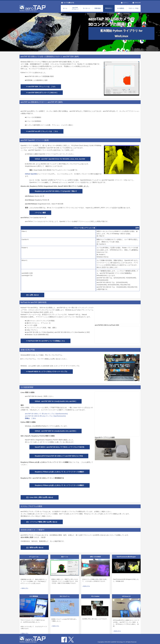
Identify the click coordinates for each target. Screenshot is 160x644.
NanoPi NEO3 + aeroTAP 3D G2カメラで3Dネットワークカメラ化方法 (60, 447)
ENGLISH (138, 3)
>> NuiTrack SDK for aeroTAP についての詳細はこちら (46, 341)
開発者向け (109, 8)
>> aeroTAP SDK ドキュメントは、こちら (41, 86)
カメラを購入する (69, 3)
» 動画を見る (24, 588)
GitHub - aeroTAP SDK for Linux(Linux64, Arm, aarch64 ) (56, 401)
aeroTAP (75, 8)
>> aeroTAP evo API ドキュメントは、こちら (42, 131)
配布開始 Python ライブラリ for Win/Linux (122, 33)
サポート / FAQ (134, 8)
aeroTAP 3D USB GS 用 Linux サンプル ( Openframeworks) (45, 416)
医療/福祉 (98, 8)
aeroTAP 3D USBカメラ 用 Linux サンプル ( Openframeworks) (46, 414)
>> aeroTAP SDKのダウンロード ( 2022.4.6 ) (42, 93)
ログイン (126, 3)
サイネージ (86, 8)
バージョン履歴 (40, 213)
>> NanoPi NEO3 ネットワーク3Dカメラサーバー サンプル (47, 372)
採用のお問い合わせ (36, 547)
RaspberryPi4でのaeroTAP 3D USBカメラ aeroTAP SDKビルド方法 (59, 456)
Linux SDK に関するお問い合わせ (41, 497)
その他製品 (121, 8)
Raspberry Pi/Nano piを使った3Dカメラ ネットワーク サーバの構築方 (60, 472)
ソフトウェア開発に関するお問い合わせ (43, 522)
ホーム (65, 8)
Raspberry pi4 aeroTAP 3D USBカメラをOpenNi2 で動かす (56, 191)
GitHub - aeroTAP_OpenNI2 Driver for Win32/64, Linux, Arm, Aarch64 (60, 159)
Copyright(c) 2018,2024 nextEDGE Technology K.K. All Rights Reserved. (117, 642)
